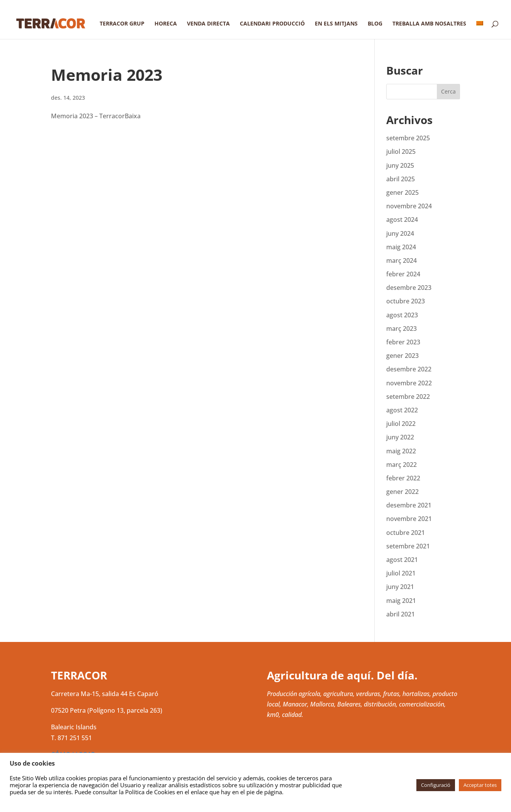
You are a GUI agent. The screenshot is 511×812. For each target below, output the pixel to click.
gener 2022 (402, 492)
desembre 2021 (409, 505)
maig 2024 (401, 247)
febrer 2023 (403, 342)
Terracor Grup (122, 24)
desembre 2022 (409, 369)
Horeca (166, 24)
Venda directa (208, 24)
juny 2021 (400, 587)
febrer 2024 (403, 274)
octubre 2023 (406, 301)
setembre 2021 (408, 546)
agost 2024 (402, 220)
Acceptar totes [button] (480, 785)
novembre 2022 (409, 383)
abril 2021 (401, 614)
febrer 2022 (403, 478)
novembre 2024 (409, 206)
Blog (375, 24)
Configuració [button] (436, 785)
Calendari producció (272, 24)
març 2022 (401, 465)
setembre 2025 (408, 138)
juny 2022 (400, 437)
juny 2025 (400, 165)
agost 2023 (402, 315)
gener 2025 (402, 192)
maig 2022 (401, 451)
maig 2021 (401, 601)
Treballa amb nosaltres (429, 24)
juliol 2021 (401, 573)
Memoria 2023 (107, 75)
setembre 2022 (408, 397)
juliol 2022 (401, 424)
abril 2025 (401, 179)
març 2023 (401, 329)
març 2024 (401, 260)
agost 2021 (402, 560)
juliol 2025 (401, 152)
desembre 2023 (409, 288)
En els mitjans (336, 24)
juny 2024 (400, 233)
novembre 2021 (409, 519)
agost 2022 (402, 410)
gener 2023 (402, 356)
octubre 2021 (406, 533)
